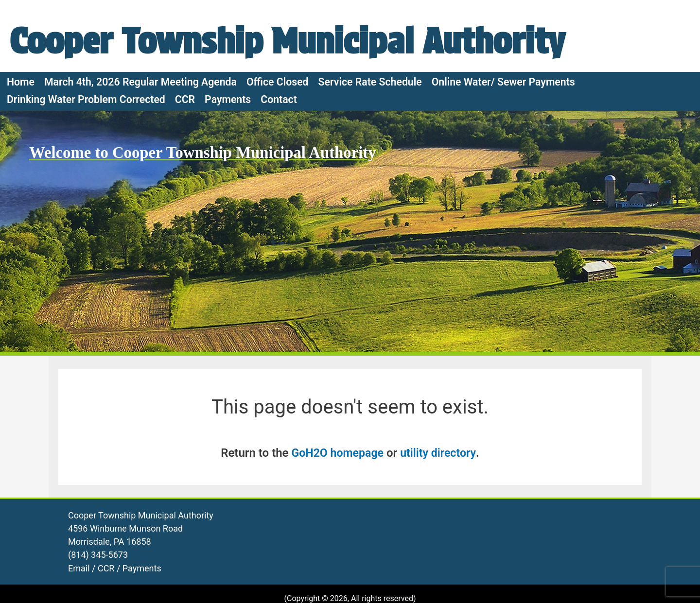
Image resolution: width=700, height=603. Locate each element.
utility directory (440, 515)
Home (21, 144)
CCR (185, 161)
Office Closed (278, 144)
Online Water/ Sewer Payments (503, 144)
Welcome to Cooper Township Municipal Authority (209, 214)
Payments (228, 161)
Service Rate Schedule (370, 144)
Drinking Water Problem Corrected (86, 161)
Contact (279, 161)
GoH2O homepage (337, 515)
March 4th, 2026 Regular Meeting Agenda (140, 144)
